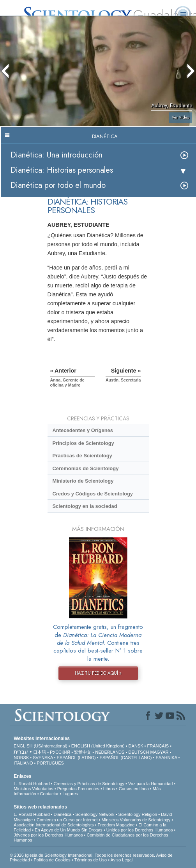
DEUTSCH (139, 752)
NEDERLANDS (110, 752)
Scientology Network (95, 814)
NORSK (21, 758)
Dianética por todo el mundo (58, 185)
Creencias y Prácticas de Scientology (89, 784)
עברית (21, 752)
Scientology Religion (138, 814)
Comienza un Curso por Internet (67, 820)
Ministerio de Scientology (83, 481)
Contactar (49, 794)
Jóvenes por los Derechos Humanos (48, 835)
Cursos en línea (134, 789)
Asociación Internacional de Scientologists (54, 825)
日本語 (40, 752)
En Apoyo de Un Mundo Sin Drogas (69, 830)
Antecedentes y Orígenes (83, 430)
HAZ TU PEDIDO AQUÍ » (98, 673)
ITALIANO (23, 763)
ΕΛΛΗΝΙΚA (166, 758)
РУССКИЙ (60, 752)
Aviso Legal (122, 860)
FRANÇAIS (158, 746)
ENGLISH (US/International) (41, 746)
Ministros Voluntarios (34, 789)
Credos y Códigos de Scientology (93, 494)
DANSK (136, 746)
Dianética (62, 814)
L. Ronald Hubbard (32, 784)
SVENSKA (43, 758)
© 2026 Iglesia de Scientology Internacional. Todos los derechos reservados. (83, 855)
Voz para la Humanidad (150, 784)
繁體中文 (83, 752)
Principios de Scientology (83, 443)
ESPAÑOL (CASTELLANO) (126, 758)
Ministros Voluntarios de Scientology (136, 820)
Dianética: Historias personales (62, 170)
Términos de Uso (90, 860)
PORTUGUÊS (50, 763)
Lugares (70, 794)
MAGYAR (160, 752)
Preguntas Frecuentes (78, 789)
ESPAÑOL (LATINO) (76, 758)
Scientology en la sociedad (85, 506)
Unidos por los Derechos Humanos (140, 830)
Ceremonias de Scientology (85, 468)
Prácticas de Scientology (82, 456)
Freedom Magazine (116, 825)
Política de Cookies (52, 860)
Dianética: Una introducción (57, 155)
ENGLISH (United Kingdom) (98, 746)
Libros (109, 789)
